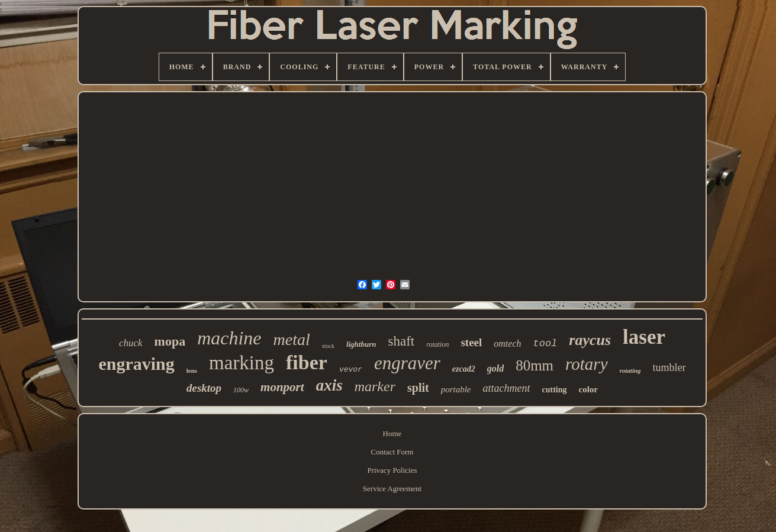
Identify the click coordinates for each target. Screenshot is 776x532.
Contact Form (392, 452)
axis (329, 385)
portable (456, 389)
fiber (307, 362)
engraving (136, 364)
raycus (590, 340)
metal (292, 339)
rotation (437, 344)
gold (495, 368)
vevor (351, 370)
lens (192, 370)
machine (229, 338)
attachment (507, 388)
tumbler (669, 367)
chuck (131, 343)
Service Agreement (392, 489)
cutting (555, 390)
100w (241, 390)
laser (644, 337)
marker (375, 386)
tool (545, 344)
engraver (407, 363)
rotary (586, 364)
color (588, 389)
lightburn (361, 344)
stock (328, 346)
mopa (170, 341)
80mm (534, 365)
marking (242, 363)
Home (392, 433)
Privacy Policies (392, 470)
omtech (507, 344)
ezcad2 (464, 369)
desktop (204, 388)
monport (282, 387)
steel (471, 342)
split (418, 388)
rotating (630, 370)
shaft (401, 341)
